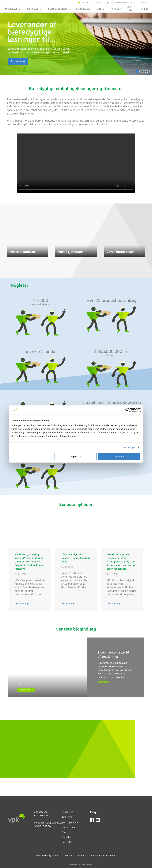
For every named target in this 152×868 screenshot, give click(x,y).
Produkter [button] (17, 62)
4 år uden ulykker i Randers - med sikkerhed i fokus (76, 558)
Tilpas (76, 456)
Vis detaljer (129, 447)
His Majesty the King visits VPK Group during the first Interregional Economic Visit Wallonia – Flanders (30, 562)
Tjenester (34, 9)
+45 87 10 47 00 (42, 826)
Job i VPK (131, 9)
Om (100, 9)
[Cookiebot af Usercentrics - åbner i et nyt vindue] (128, 410)
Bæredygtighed (59, 9)
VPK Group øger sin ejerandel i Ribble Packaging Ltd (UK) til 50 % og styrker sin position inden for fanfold (121, 562)
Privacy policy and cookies (103, 856)
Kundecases (83, 9)
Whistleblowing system (47, 856)
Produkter (13, 9)
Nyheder (115, 9)
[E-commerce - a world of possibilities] (48, 667)
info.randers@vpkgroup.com (49, 823)
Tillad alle (119, 456)
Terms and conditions (74, 856)
